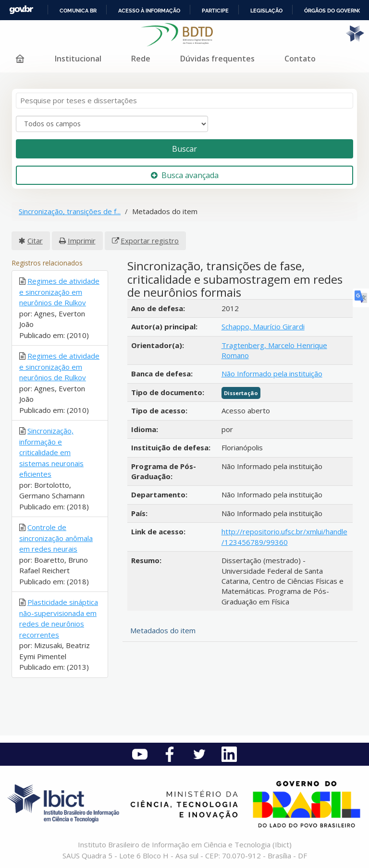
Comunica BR (78, 11)
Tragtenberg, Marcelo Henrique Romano (274, 350)
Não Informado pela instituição (272, 374)
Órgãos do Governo (333, 11)
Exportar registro (150, 241)
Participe (215, 11)
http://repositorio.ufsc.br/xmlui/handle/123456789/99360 (284, 536)
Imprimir (82, 241)
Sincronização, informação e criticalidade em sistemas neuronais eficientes (51, 452)
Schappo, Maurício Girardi (263, 326)
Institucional (78, 59)
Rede (141, 59)
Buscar (184, 149)
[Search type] (112, 124)
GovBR (21, 10)
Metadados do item (163, 630)
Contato (300, 59)
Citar (35, 241)
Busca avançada (185, 175)
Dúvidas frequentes (217, 59)
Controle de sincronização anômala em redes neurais (56, 538)
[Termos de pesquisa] (184, 101)
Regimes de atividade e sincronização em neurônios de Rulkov (59, 292)
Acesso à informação (149, 11)
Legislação (266, 11)
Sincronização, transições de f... (70, 211)
